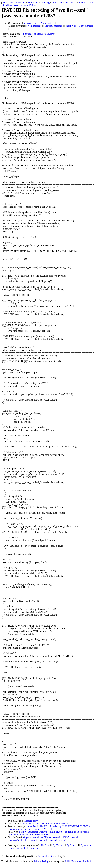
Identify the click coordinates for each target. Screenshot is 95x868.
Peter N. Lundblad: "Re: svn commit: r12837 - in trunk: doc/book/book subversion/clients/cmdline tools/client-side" (48, 833)
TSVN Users (70, 3)
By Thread (58, 845)
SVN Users (33, 3)
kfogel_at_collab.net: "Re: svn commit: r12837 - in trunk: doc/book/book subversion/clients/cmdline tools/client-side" (44, 839)
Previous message (54, 26)
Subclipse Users (10, 5)
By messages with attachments (23, 848)
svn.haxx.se (8, 3)
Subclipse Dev (86, 3)
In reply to (71, 26)
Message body (31, 23)
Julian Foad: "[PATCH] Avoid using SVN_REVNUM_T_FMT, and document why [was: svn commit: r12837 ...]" (50, 828)
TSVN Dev (57, 3)
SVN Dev (21, 3)
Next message (35, 26)
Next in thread (86, 26)
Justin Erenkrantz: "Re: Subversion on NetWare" (46, 824)
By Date (45, 845)
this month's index (29, 5)
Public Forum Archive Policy (79, 861)
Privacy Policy (41, 861)
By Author (86, 845)
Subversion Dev (46, 856)
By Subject (72, 845)
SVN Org (45, 3)
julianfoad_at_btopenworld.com (38, 34)
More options (48, 23)
